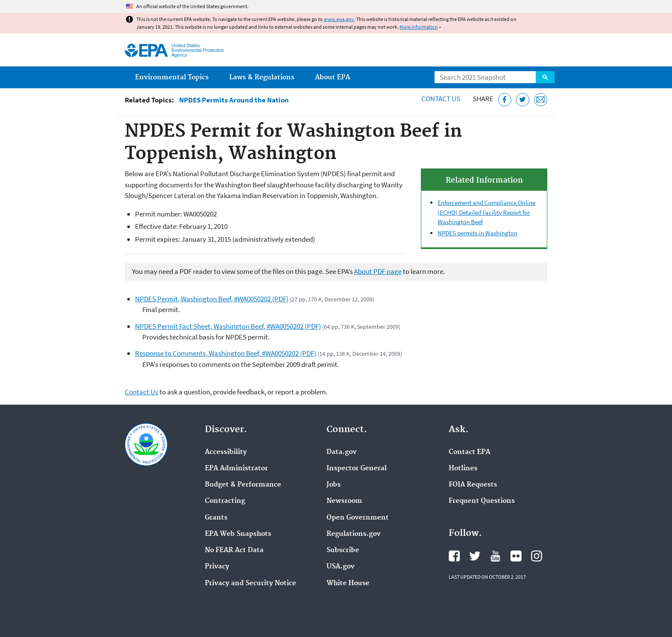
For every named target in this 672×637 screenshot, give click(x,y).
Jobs (334, 485)
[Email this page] (541, 100)
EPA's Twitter (475, 556)
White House (348, 583)
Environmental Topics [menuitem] (172, 77)
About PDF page (378, 271)
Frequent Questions (482, 501)
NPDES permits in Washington (477, 233)
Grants (216, 518)
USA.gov (340, 567)
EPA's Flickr (516, 556)
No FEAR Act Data (234, 550)
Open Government (358, 518)
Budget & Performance (243, 485)
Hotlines (463, 469)
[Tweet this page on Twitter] (523, 100)
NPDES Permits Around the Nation (234, 100)
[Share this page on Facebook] (505, 100)
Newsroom (344, 501)
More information (419, 27)
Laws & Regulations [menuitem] (262, 77)
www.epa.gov (339, 19)
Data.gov (342, 452)
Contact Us (441, 99)
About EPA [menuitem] (333, 77)
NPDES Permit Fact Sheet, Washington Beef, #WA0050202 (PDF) (228, 326)
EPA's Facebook (454, 556)
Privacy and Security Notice (250, 583)
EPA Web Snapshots (238, 534)
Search (545, 77)
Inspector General (357, 469)
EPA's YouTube (495, 556)
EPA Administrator (236, 469)
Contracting (225, 501)
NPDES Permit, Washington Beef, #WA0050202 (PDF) (212, 299)
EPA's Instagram (537, 556)
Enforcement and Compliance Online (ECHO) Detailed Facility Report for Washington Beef (486, 212)
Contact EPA (469, 452)
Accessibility (226, 452)
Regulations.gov (354, 534)
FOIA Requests (473, 485)
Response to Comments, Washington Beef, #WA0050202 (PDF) (226, 353)
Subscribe (343, 550)
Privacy (217, 567)
